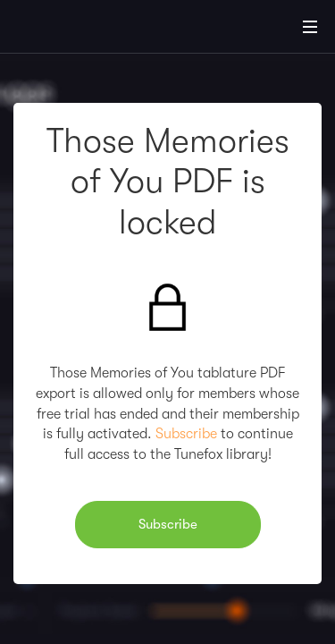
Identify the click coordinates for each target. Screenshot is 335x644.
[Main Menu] (310, 27)
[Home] (71, 30)
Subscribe (186, 434)
